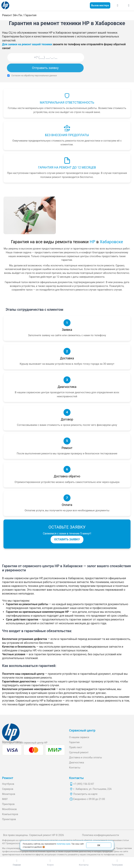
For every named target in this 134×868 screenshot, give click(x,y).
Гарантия (74, 742)
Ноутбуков (8, 784)
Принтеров (8, 804)
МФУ (5, 799)
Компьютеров (10, 814)
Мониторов (9, 794)
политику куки (63, 844)
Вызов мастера (100, 5)
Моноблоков (9, 809)
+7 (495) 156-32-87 (84, 784)
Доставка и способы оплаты (85, 757)
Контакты (75, 768)
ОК (99, 845)
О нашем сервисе (79, 737)
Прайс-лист (76, 747)
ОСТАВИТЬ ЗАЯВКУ (67, 539)
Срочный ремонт (79, 752)
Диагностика (77, 763)
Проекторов (9, 819)
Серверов (8, 789)
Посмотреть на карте (85, 794)
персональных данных (46, 76)
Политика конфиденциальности (100, 835)
